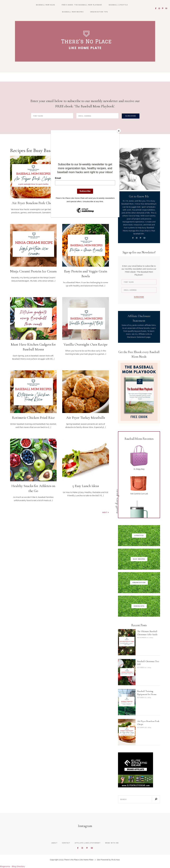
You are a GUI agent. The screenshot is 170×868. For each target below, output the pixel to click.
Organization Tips (99, 12)
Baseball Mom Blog (45, 5)
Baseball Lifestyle (118, 5)
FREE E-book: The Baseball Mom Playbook (82, 5)
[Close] (119, 131)
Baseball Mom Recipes (73, 12)
